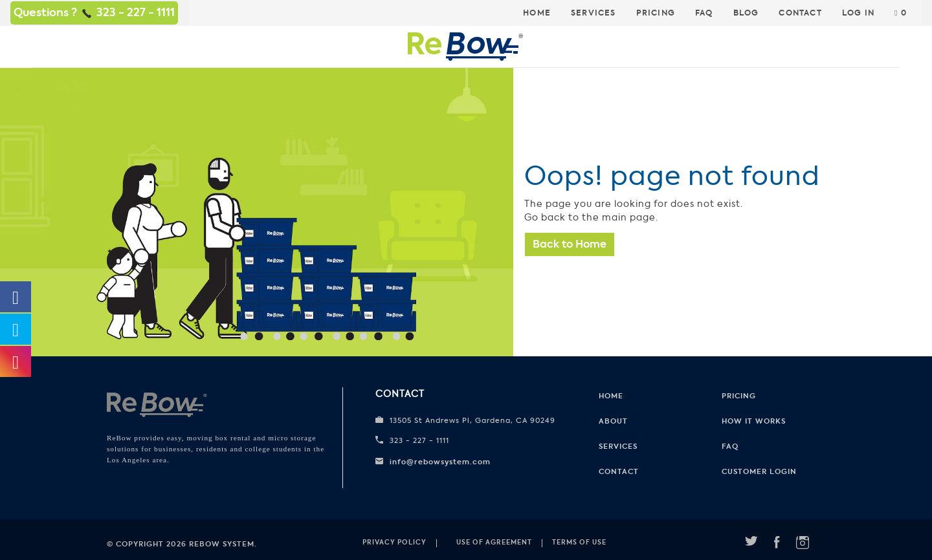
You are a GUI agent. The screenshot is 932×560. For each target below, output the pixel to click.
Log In (858, 13)
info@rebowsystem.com (440, 462)
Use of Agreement (494, 542)
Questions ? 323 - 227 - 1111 (94, 12)
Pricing (656, 13)
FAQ (704, 13)
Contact (800, 13)
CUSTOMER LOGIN (759, 471)
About (613, 421)
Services (594, 13)
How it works (754, 421)
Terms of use (579, 542)
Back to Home (570, 244)
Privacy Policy (394, 542)
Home (537, 13)
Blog (746, 13)
